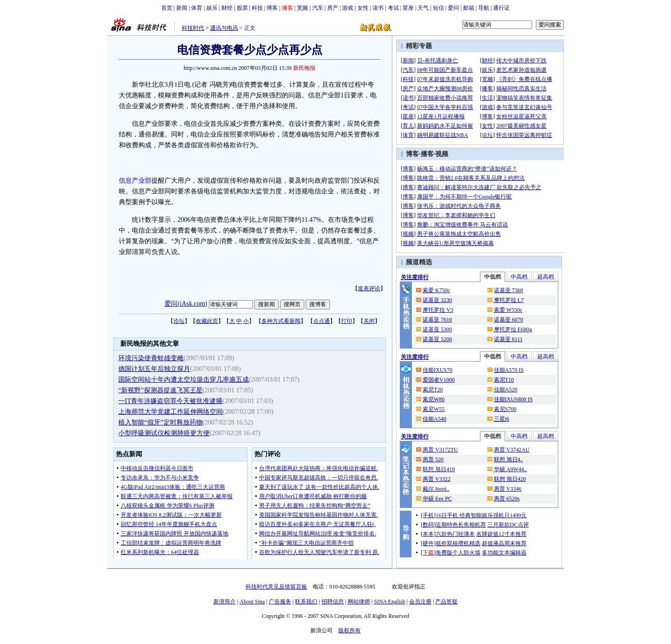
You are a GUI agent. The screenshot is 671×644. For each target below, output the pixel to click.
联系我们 (306, 602)
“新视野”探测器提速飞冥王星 (160, 390)
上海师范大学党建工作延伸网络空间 (171, 412)
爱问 (453, 8)
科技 (257, 8)
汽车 (318, 8)
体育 (197, 8)
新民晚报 (304, 68)
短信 (438, 8)
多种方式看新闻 (281, 321)
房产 (333, 8)
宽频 (302, 8)
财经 (227, 8)
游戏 (348, 8)
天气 (423, 8)
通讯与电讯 (224, 28)
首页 (167, 8)
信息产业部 (135, 181)
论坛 (179, 321)
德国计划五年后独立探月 (154, 369)
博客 (272, 8)
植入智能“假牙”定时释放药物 (160, 422)
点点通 (322, 321)
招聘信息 (333, 602)
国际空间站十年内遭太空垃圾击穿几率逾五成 (184, 380)
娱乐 (212, 8)
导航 (484, 8)
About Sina (252, 602)
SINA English (389, 602)
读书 (378, 8)
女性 (363, 8)
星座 (408, 8)
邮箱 (469, 8)
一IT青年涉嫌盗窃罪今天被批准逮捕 (170, 401)
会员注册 (420, 602)
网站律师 (359, 602)
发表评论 (369, 288)
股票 (242, 8)
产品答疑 (446, 602)
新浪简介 (225, 602)
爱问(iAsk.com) (186, 304)
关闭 (369, 321)
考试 (393, 8)
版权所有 (349, 630)
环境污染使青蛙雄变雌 (151, 358)
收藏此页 (207, 321)
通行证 (501, 8)
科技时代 (193, 28)
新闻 (182, 8)
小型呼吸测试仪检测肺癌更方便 (164, 433)
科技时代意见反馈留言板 (276, 587)
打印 (347, 321)
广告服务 (280, 602)
